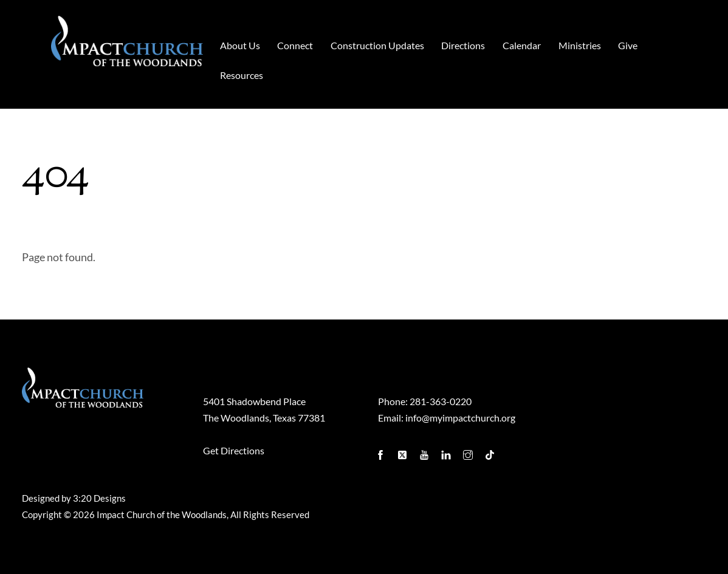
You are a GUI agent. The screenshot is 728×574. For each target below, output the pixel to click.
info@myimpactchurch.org (460, 418)
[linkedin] (447, 452)
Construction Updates (377, 45)
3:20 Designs (99, 498)
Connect (295, 45)
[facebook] (382, 452)
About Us (240, 45)
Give (628, 45)
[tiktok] (491, 452)
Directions (463, 45)
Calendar (522, 45)
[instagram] (469, 452)
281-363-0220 (441, 401)
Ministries (580, 45)
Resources (242, 75)
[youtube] (425, 452)
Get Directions (234, 450)
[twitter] (403, 452)
